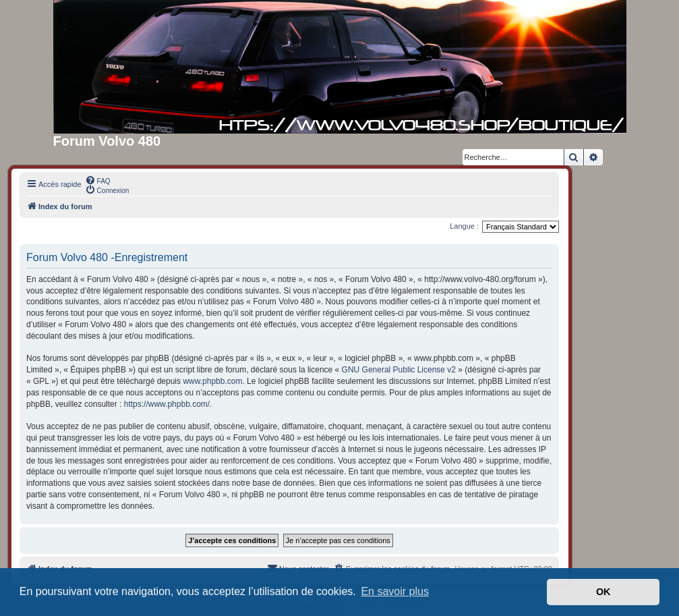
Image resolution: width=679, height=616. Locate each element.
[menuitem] (98, 180)
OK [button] (603, 592)
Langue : (464, 226)
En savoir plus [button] (395, 591)
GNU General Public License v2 (399, 370)
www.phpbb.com (212, 381)
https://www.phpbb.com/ (167, 404)
